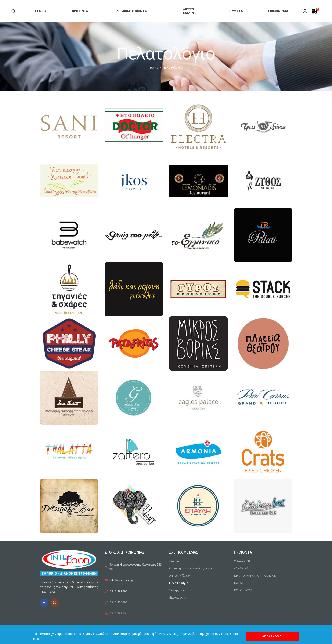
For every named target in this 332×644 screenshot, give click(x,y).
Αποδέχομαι (272, 636)
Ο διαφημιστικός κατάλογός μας (191, 568)
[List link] (134, 567)
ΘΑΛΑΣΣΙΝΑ (242, 561)
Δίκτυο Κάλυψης (181, 576)
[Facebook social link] (44, 603)
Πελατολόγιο (179, 583)
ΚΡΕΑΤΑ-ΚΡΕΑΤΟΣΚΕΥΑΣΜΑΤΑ (256, 576)
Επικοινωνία (178, 597)
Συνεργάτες (177, 590)
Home (154, 68)
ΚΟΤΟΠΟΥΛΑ (243, 590)
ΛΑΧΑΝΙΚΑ (241, 568)
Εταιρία (174, 561)
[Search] (14, 11)
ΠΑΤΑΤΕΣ (241, 583)
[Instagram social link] (55, 603)
